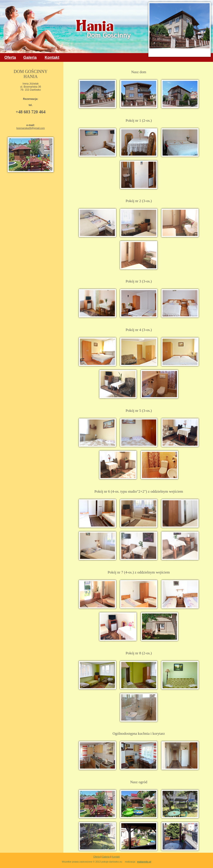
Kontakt (116, 857)
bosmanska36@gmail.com (31, 128)
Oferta (97, 857)
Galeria (106, 857)
